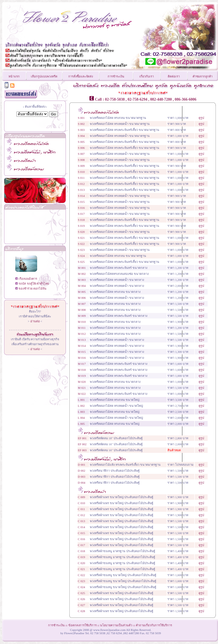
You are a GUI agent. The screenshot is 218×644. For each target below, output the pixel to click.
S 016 (81, 208)
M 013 (82, 340)
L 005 (81, 424)
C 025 (82, 593)
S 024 (81, 256)
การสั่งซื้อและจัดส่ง (81, 76)
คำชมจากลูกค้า (203, 76)
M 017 (82, 364)
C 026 (82, 599)
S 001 (81, 118)
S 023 (81, 250)
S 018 (81, 220)
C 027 (82, 605)
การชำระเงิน (116, 76)
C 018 (82, 551)
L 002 (81, 406)
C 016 (82, 539)
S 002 (81, 124)
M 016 (82, 358)
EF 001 (82, 438)
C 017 (82, 545)
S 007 (81, 154)
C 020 (82, 563)
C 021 (82, 569)
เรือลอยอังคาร (28, 279)
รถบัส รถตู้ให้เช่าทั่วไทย (34, 284)
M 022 (82, 394)
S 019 (81, 226)
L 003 (81, 412)
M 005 (82, 292)
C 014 (82, 527)
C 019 (82, 557)
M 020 (82, 382)
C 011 (81, 509)
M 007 (82, 304)
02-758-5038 (115, 99)
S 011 (81, 178)
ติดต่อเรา (174, 76)
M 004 (82, 286)
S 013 (81, 190)
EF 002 (82, 444)
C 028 (82, 611)
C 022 (82, 575)
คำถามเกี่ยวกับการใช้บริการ (154, 625)
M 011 (82, 328)
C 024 (82, 587)
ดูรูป (201, 118)
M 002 (82, 274)
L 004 (81, 418)
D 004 (82, 483)
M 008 (82, 310)
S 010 (81, 172)
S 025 (81, 262)
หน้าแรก (14, 76)
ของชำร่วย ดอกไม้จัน (33, 288)
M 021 (82, 388)
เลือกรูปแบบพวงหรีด (44, 76)
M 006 (82, 298)
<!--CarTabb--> (35, 225)
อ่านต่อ (35, 321)
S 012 (81, 184)
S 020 (81, 232)
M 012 (82, 334)
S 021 (81, 238)
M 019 (82, 376)
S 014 (81, 196)
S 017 (81, 214)
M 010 (82, 322)
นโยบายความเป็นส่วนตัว (116, 625)
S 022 (81, 244)
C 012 (82, 515)
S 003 (81, 130)
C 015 (82, 533)
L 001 (81, 400)
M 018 (82, 370)
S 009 (81, 166)
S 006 (81, 148)
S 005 (81, 142)
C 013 (82, 521)
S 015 (81, 202)
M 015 (82, 352)
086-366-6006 (186, 99)
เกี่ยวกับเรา (147, 76)
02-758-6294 (137, 99)
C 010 (82, 503)
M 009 (82, 316)
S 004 (81, 136)
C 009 (82, 497)
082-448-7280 (161, 99)
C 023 (82, 581)
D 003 (82, 477)
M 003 (82, 280)
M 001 (82, 268)
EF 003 (82, 450)
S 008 (81, 160)
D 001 (82, 465)
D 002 (82, 471)
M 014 (82, 346)
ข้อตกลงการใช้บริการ (83, 625)
